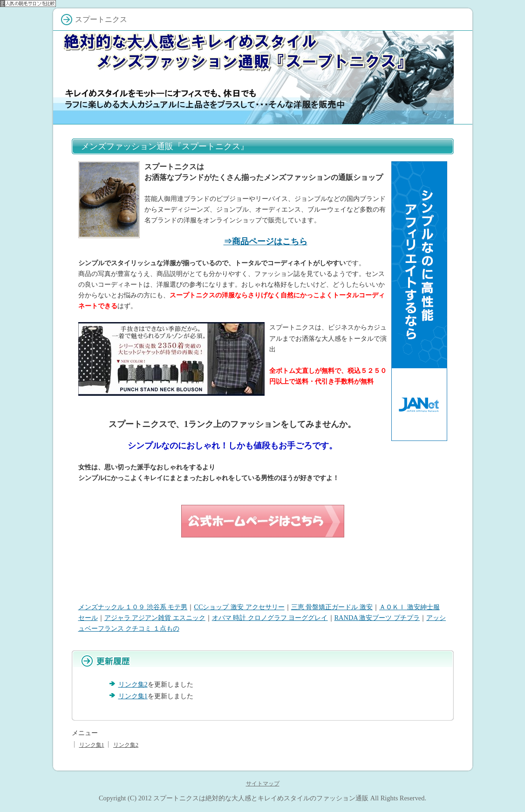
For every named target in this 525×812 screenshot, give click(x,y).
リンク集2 (133, 684)
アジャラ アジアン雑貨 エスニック (155, 618)
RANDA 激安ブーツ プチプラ (377, 618)
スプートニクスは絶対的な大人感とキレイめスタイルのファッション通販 (261, 798)
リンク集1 (133, 696)
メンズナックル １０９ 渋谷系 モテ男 (133, 607)
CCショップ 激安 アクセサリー (239, 607)
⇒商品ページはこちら (266, 241)
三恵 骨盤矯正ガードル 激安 (332, 607)
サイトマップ (263, 784)
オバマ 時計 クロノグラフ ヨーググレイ (270, 618)
